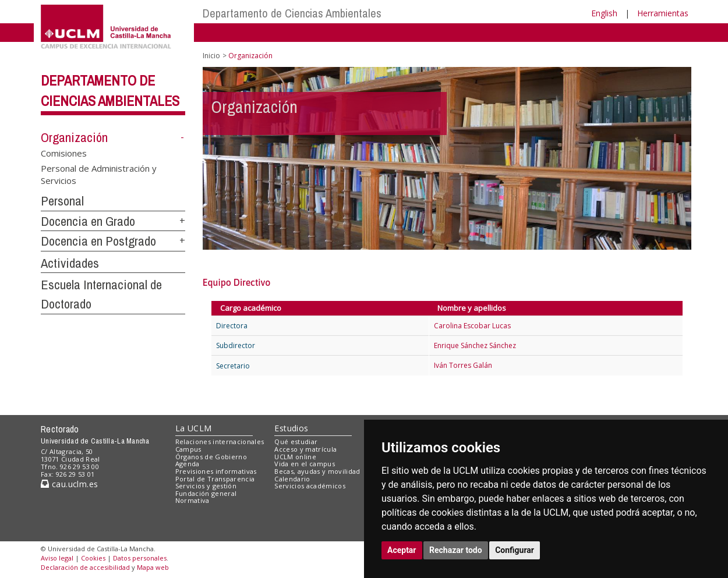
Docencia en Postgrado (98, 241)
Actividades (70, 263)
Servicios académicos (310, 486)
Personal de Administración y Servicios (99, 174)
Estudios (291, 428)
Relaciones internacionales (220, 442)
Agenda (188, 464)
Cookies (93, 558)
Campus (188, 449)
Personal (62, 201)
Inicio (211, 56)
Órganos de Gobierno (211, 457)
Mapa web (153, 567)
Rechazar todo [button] (456, 550)
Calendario (292, 479)
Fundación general (206, 493)
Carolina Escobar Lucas (472, 326)
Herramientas (663, 13)
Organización (74, 137)
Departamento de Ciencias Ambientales (292, 13)
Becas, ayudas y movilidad (317, 471)
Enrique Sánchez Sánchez (475, 345)
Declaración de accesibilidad (85, 567)
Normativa (192, 500)
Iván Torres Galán (463, 365)
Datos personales (140, 558)
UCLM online (295, 457)
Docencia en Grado (88, 221)
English (604, 13)
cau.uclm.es (69, 484)
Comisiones (64, 153)
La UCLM (194, 428)
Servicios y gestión (206, 486)
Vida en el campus (305, 464)
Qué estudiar (296, 442)
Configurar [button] (515, 550)
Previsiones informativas (216, 471)
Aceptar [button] (402, 550)
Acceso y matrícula (305, 449)
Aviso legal (57, 558)
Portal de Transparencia (215, 479)
